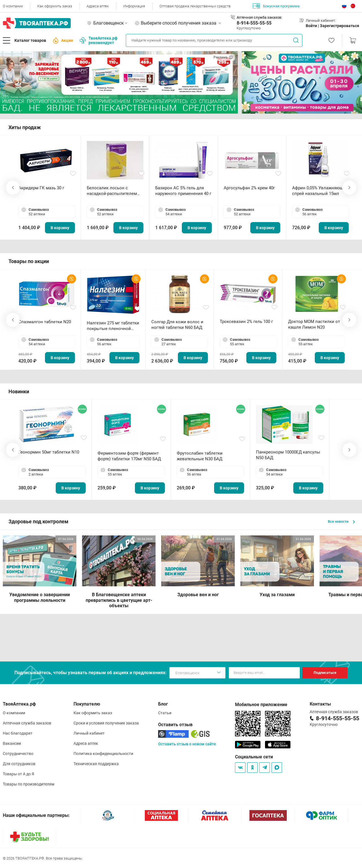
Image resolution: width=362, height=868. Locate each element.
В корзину (60, 228)
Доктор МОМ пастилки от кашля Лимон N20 (314, 324)
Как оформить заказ (55, 6)
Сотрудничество (18, 754)
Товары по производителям (29, 784)
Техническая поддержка (96, 764)
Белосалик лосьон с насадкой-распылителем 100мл (112, 191)
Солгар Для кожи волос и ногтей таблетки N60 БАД (177, 325)
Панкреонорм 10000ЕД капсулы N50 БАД (288, 455)
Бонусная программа (276, 6)
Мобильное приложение (261, 705)
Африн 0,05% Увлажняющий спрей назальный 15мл (320, 191)
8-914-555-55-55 (254, 23)
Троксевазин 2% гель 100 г (246, 322)
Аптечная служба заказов (27, 723)
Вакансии (12, 743)
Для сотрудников (19, 764)
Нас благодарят (18, 733)
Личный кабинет (89, 733)
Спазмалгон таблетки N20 (45, 322)
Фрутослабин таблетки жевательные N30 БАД (200, 456)
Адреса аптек (98, 6)
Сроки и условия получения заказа (106, 723)
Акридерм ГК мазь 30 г (41, 188)
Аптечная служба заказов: (259, 17)
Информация (134, 6)
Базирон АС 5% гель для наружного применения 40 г (183, 191)
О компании (13, 6)
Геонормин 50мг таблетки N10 (49, 452)
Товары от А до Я (19, 774)
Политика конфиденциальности (103, 754)
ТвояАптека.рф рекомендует (99, 40)
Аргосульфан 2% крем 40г (249, 188)
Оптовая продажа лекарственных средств (195, 6)
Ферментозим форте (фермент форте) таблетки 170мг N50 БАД (129, 456)
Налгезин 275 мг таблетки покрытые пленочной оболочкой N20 (113, 326)
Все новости (341, 521)
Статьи (165, 713)
